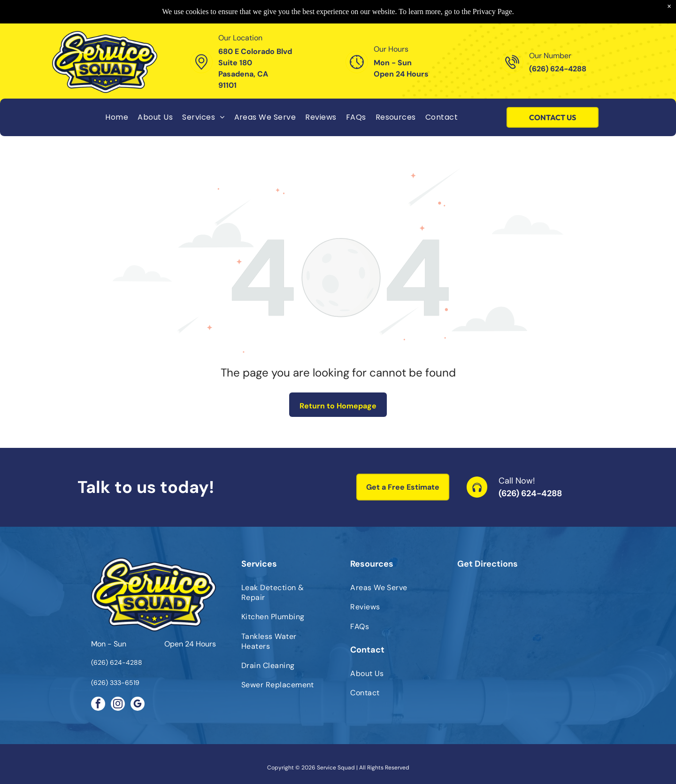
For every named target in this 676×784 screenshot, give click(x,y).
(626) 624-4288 (530, 493)
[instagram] (118, 705)
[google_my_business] (138, 705)
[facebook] (98, 705)
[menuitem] (117, 117)
